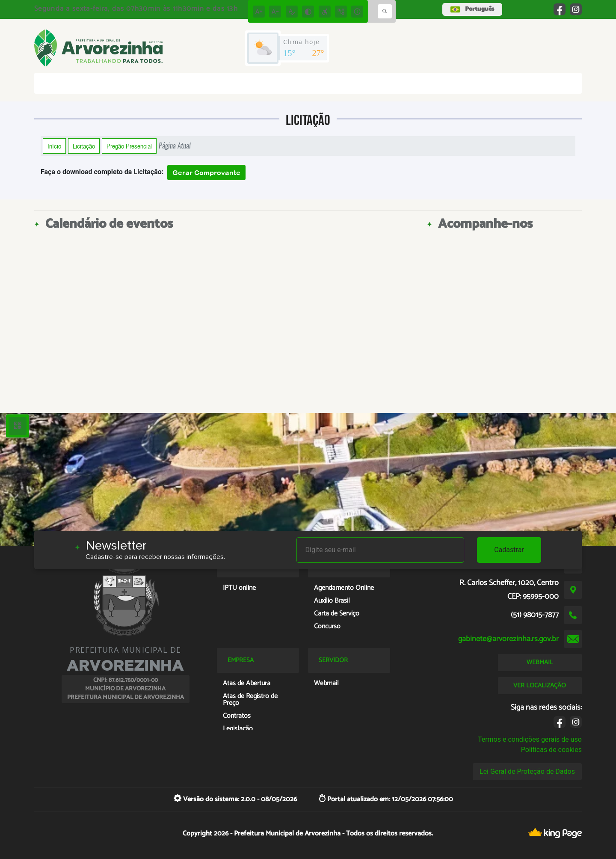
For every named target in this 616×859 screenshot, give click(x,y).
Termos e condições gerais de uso (530, 739)
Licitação (84, 146)
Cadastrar (509, 550)
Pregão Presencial (129, 146)
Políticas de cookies (551, 750)
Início (54, 146)
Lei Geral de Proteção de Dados (527, 771)
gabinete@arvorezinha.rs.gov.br (508, 639)
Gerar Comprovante (206, 172)
